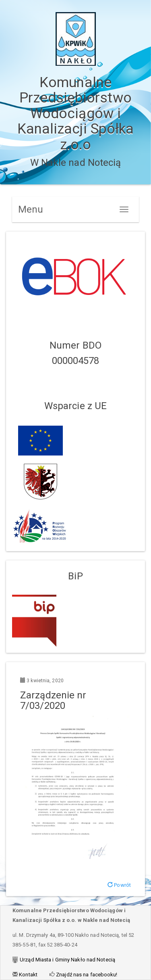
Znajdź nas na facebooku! (86, 975)
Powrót (119, 885)
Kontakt (28, 975)
